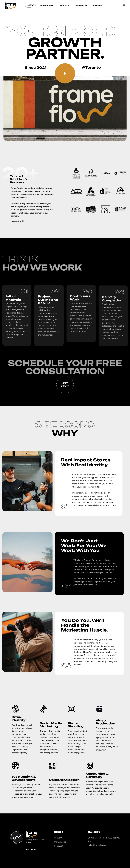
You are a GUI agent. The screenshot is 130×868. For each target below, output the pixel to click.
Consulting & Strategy (97, 775)
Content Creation (64, 780)
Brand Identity (19, 719)
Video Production (105, 722)
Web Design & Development (24, 778)
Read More (22, 221)
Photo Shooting (76, 725)
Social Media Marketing (51, 725)
